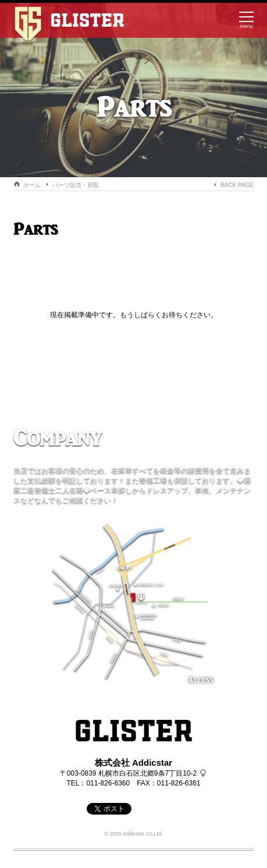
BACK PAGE (237, 185)
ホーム (32, 185)
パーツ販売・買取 (76, 185)
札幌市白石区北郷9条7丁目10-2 (147, 773)
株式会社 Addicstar (133, 763)
